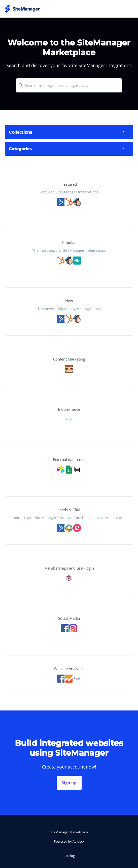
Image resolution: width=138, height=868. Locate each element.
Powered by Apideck (69, 841)
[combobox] (69, 85)
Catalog (69, 856)
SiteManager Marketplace (69, 832)
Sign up (69, 783)
